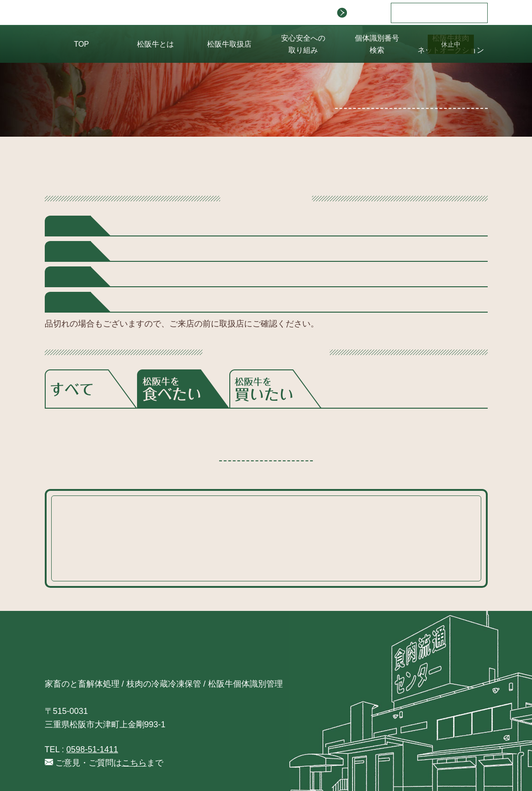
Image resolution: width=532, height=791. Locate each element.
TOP (81, 44)
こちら (192, 562)
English (458, 13)
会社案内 (359, 13)
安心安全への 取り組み (303, 44)
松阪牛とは (155, 44)
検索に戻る (266, 448)
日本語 (419, 13)
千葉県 (132, 251)
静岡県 (132, 277)
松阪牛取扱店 (229, 44)
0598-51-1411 (92, 749)
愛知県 (172, 277)
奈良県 (211, 302)
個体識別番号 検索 (377, 44)
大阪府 (172, 302)
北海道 (132, 226)
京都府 (132, 302)
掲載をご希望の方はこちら (420, 99)
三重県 (211, 277)
